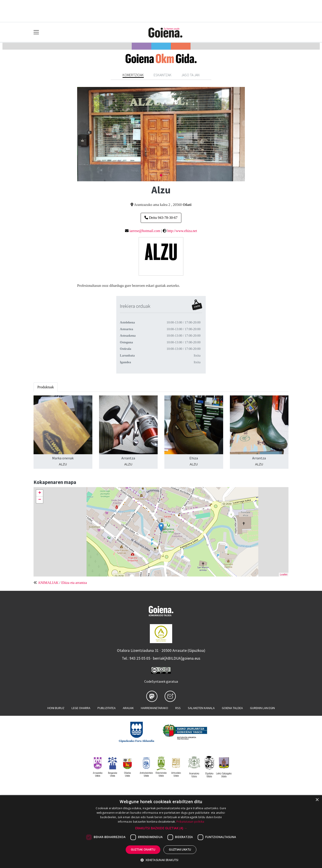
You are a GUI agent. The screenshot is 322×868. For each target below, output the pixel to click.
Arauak (128, 708)
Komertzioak (133, 75)
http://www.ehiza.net (182, 231)
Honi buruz (56, 708)
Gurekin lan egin (262, 708)
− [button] (40, 500)
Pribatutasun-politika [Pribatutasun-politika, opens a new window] (190, 822)
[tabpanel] (161, 134)
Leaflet (284, 574)
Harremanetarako (155, 708)
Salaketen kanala (201, 708)
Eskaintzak (163, 75)
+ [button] (40, 493)
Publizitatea (107, 708)
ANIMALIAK (48, 583)
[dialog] (161, 832)
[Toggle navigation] (36, 32)
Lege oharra (81, 708)
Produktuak (46, 387)
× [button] (317, 800)
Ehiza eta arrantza (74, 583)
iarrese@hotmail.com (145, 231)
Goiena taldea (232, 708)
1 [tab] (161, 175)
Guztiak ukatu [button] (180, 850)
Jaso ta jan (190, 75)
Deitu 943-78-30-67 (161, 218)
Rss (178, 708)
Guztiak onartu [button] (143, 850)
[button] (161, 828)
